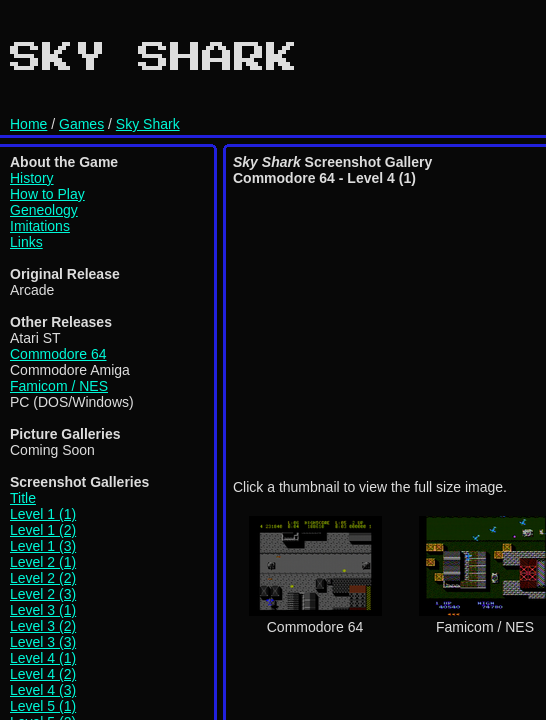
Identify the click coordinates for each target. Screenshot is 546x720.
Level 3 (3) (43, 642)
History (32, 178)
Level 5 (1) (43, 706)
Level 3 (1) (43, 610)
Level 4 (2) (43, 674)
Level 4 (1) (43, 658)
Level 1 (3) (43, 546)
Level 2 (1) (43, 562)
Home (28, 124)
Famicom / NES (59, 386)
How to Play (47, 194)
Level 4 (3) (43, 690)
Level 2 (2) (43, 578)
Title (23, 498)
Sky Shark (148, 124)
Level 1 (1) (43, 514)
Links (26, 242)
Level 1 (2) (43, 530)
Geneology (44, 210)
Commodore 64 (58, 354)
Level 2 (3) (43, 594)
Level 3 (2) (43, 626)
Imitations (40, 226)
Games (81, 124)
